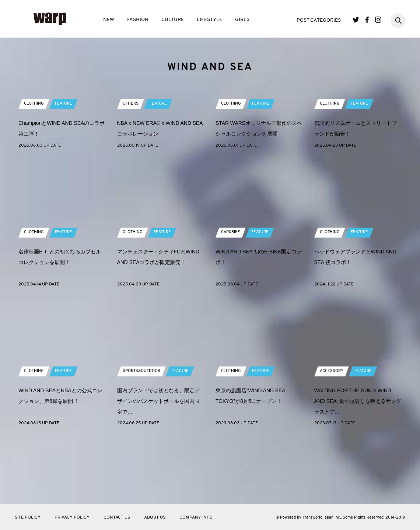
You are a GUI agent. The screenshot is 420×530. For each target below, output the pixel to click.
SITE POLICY (28, 517)
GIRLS (242, 20)
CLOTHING (35, 169)
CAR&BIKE (232, 298)
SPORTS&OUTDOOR (143, 436)
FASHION (138, 20)
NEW (109, 20)
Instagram (378, 20)
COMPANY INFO (196, 517)
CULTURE (173, 20)
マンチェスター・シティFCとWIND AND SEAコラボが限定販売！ (159, 328)
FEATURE (66, 169)
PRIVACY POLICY (72, 517)
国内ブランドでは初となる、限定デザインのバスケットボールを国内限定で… (158, 466)
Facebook (367, 20)
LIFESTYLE (209, 20)
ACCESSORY (332, 436)
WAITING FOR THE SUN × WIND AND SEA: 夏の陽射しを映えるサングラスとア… (358, 466)
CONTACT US (117, 517)
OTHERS (131, 169)
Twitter (356, 20)
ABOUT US (155, 517)
